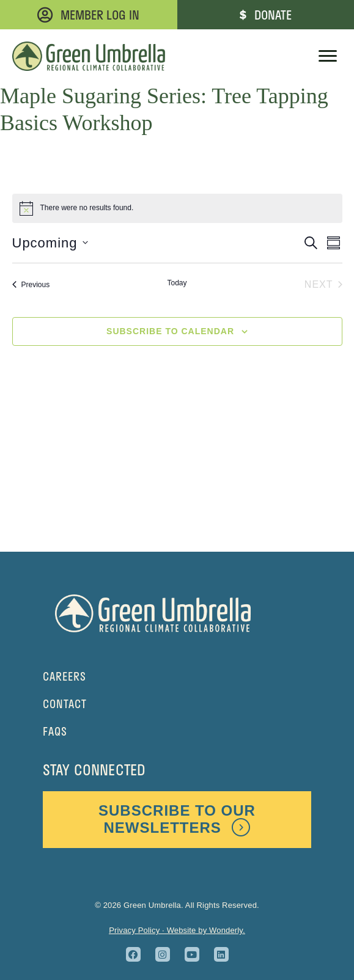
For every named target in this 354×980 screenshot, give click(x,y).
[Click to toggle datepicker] (50, 243)
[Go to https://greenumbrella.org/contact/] (177, 704)
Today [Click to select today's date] (177, 283)
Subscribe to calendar (170, 331)
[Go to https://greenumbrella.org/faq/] (177, 732)
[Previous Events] (31, 285)
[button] (133, 954)
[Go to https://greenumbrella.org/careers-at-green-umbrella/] (177, 677)
